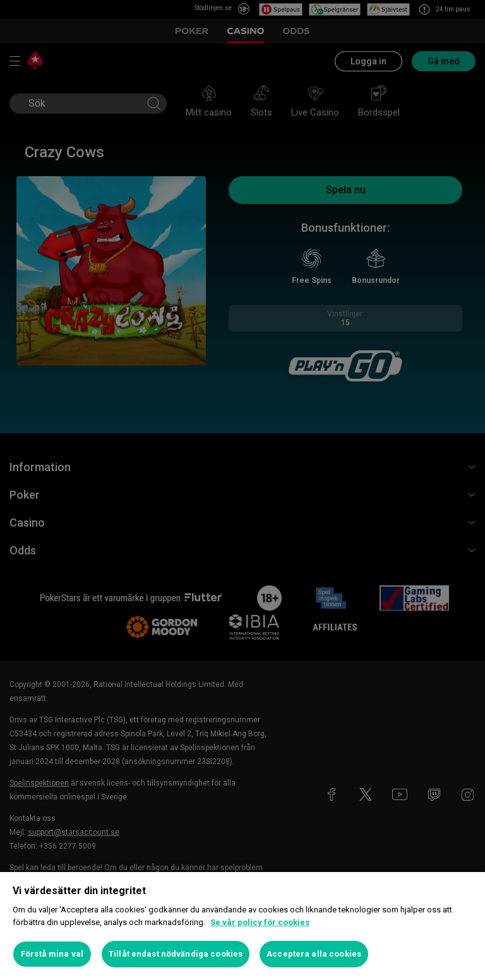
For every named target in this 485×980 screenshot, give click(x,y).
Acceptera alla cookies (314, 954)
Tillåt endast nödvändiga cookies (176, 954)
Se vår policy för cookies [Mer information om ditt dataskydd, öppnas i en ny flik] (260, 922)
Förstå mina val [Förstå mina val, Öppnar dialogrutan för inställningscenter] (52, 954)
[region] (242, 926)
